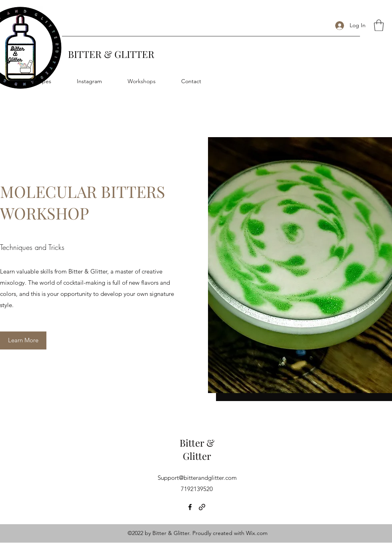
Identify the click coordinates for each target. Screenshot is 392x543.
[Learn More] (23, 340)
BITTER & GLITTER (111, 54)
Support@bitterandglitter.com (197, 478)
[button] (379, 25)
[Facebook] (190, 507)
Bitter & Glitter (197, 449)
